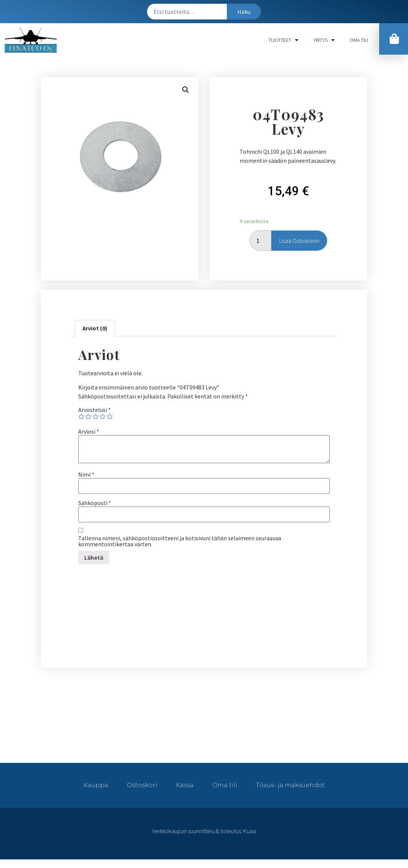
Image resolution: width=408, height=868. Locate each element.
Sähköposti (95, 503)
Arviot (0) (95, 328)
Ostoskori (142, 785)
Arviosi (89, 431)
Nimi (86, 474)
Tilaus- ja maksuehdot (290, 785)
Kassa (185, 785)
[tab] (95, 328)
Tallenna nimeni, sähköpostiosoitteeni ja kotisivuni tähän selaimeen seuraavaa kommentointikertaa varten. (180, 541)
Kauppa (96, 785)
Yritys (324, 40)
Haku (244, 12)
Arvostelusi (95, 410)
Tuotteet (283, 40)
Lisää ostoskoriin (299, 241)
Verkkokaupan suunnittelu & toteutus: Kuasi (204, 831)
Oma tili (359, 40)
